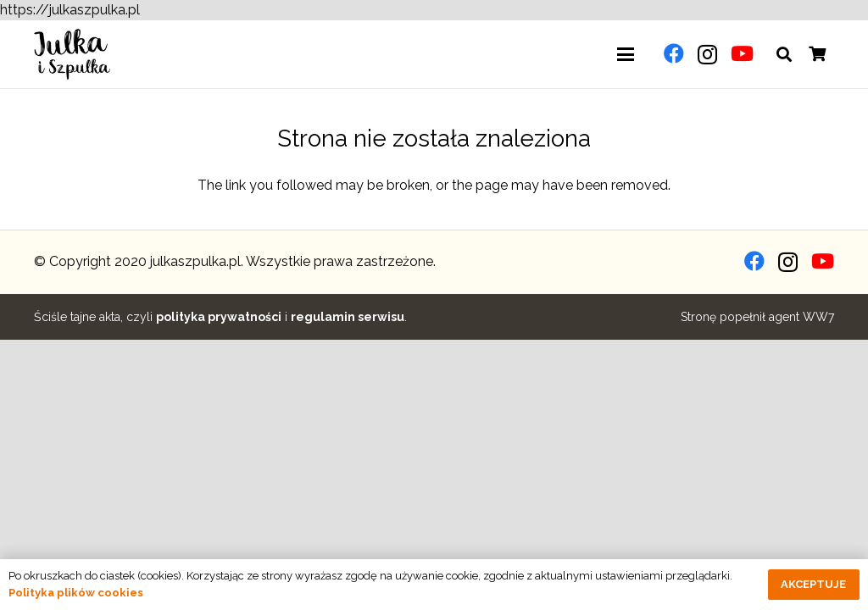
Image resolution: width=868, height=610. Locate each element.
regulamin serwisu (348, 317)
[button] (626, 54)
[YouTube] (742, 53)
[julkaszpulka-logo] (72, 54)
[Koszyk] (817, 54)
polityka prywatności (219, 317)
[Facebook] (674, 53)
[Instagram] (707, 54)
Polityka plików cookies (76, 593)
